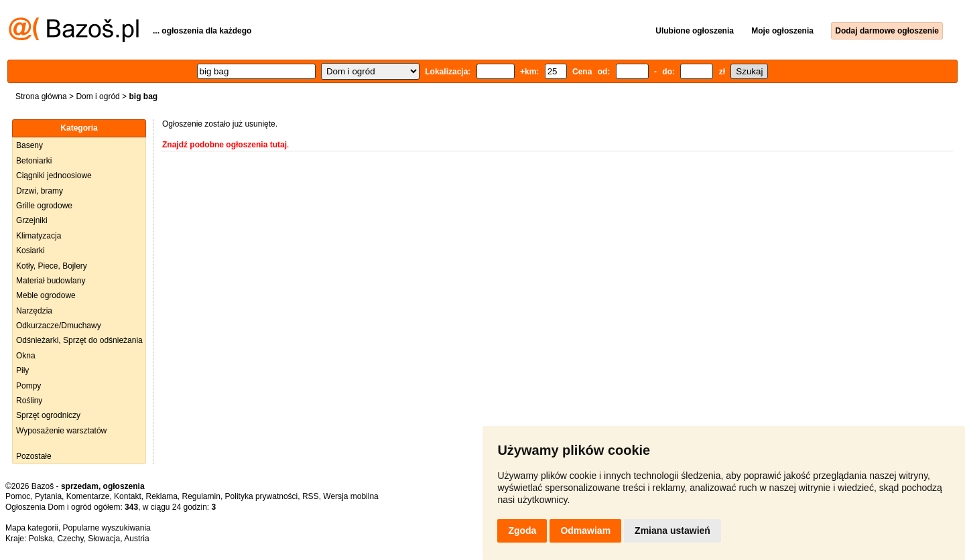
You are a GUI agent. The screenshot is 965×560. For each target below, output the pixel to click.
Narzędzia (34, 311)
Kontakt (128, 496)
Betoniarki (34, 161)
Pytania (48, 496)
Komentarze (88, 496)
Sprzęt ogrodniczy (48, 415)
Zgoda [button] (522, 531)
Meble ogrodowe (46, 295)
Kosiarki (30, 251)
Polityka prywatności (262, 496)
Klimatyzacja (39, 236)
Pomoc (18, 496)
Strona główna (41, 96)
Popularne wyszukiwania (106, 528)
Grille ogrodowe (44, 206)
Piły (22, 370)
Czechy (70, 539)
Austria (136, 539)
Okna (26, 356)
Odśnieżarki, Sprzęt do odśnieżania (79, 340)
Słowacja (104, 539)
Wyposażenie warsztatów (61, 431)
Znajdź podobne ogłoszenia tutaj (224, 145)
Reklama (161, 496)
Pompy (28, 386)
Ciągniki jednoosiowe (54, 176)
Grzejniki (32, 220)
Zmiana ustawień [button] (672, 531)
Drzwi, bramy (40, 191)
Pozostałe (34, 456)
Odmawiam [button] (585, 531)
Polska (41, 539)
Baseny (29, 145)
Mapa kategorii (32, 528)
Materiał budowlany (51, 281)
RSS (311, 496)
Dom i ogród (98, 96)
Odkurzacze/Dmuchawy (59, 326)
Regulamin (201, 496)
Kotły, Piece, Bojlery (52, 266)
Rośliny (29, 401)
